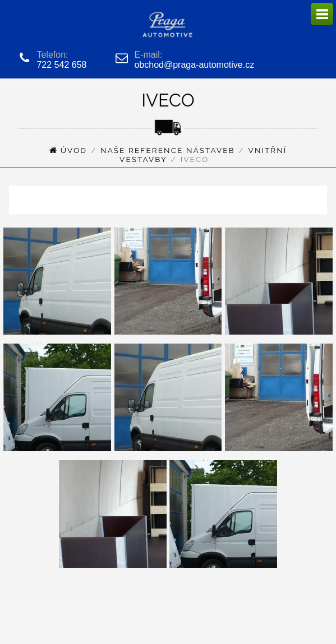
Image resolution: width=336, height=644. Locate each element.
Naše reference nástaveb (168, 150)
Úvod (74, 150)
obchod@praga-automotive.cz (194, 65)
